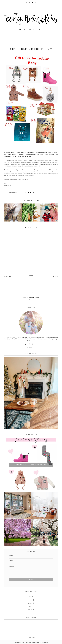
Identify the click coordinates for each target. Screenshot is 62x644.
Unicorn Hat (9, 153)
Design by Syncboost (42, 642)
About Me (31, 300)
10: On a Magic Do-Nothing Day (22, 156)
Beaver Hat (20, 153)
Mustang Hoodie (42, 153)
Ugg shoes (54, 153)
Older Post (54, 276)
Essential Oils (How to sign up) (31, 297)
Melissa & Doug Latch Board (27, 155)
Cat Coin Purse (10, 155)
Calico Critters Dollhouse (47, 155)
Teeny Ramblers (30, 642)
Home (31, 276)
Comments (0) (13, 192)
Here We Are (8, 156)
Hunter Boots (30, 153)
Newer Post (8, 276)
